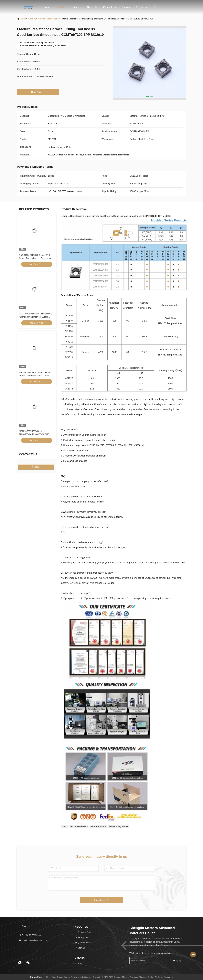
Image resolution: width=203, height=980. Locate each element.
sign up (177, 960)
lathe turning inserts (119, 826)
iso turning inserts (79, 826)
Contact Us (109, 7)
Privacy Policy (36, 977)
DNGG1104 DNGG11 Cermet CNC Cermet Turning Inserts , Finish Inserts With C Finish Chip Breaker (36, 258)
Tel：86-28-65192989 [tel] (30, 935)
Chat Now (38, 92)
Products (61, 7)
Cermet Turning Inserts (48, 19)
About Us (92, 7)
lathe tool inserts (98, 826)
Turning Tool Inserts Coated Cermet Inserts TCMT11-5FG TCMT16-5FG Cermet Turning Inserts (35, 376)
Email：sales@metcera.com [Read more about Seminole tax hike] (33, 940)
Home (47, 7)
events (126, 7)
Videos (76, 7)
